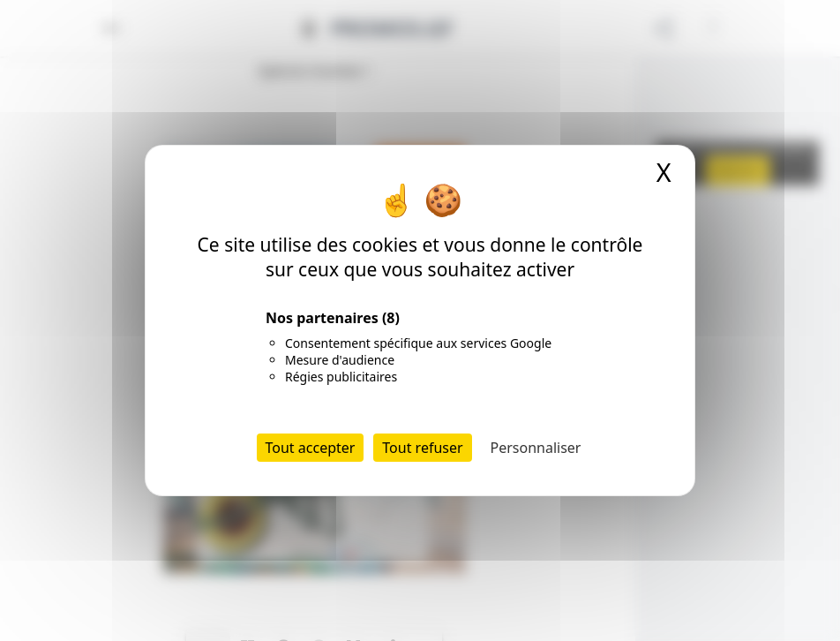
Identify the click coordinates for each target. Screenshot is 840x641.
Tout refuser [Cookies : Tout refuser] (422, 448)
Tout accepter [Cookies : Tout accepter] (311, 448)
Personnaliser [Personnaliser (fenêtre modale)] (536, 448)
